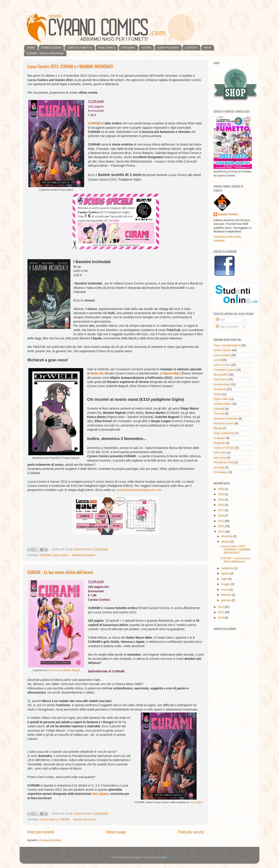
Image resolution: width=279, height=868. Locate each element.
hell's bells (220, 453)
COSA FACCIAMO (168, 48)
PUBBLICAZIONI (51, 48)
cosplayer (219, 438)
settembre (228, 568)
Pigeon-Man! (172, 373)
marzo (225, 590)
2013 (221, 532)
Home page (116, 832)
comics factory (48, 819)
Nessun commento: (84, 555)
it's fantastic (221, 472)
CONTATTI (191, 48)
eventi (217, 360)
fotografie (219, 443)
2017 (221, 510)
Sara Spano (196, 802)
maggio (226, 584)
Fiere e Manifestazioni (227, 345)
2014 (221, 526)
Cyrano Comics (228, 214)
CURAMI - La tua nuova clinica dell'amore (60, 572)
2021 (221, 500)
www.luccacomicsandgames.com (139, 490)
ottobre (226, 542)
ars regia (219, 467)
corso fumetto (222, 355)
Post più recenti (40, 832)
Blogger (162, 857)
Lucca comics (60, 555)
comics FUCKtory (224, 448)
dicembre (227, 536)
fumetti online (222, 384)
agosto (226, 574)
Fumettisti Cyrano (224, 370)
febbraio (227, 595)
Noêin (217, 394)
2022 (221, 494)
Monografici (221, 375)
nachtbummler (222, 404)
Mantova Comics (224, 423)
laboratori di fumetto (226, 419)
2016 (221, 516)
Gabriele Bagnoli (71, 670)
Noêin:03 (97, 373)
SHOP (208, 48)
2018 (221, 505)
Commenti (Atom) (50, 840)
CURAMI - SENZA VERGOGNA (45, 53)
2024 (221, 489)
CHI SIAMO (128, 48)
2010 (221, 618)
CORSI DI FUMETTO (80, 48)
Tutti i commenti (227, 327)
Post (220, 320)
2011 (221, 612)
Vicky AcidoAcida (224, 433)
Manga (218, 428)
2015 (221, 521)
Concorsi (219, 414)
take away (220, 458)
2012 (221, 607)
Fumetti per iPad (224, 462)
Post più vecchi (191, 832)
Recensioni (220, 379)
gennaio (226, 600)
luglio (225, 579)
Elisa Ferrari (53, 670)
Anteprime (220, 389)
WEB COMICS (107, 48)
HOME (31, 48)
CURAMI (94, 123)
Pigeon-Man (221, 399)
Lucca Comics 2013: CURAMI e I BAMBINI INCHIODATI (70, 66)
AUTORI (146, 48)
